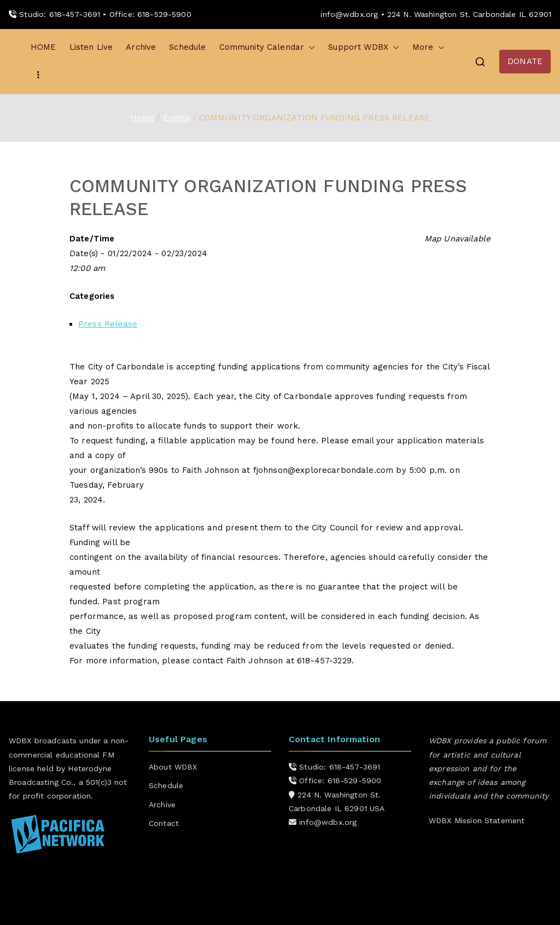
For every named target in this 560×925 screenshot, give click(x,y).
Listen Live (91, 47)
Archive (141, 47)
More (428, 47)
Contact (164, 823)
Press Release (108, 324)
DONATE (525, 61)
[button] (310, 47)
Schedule (187, 47)
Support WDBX (364, 47)
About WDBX (173, 767)
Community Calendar (267, 47)
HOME (43, 47)
